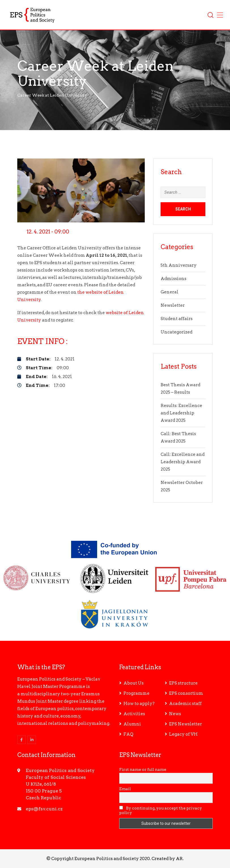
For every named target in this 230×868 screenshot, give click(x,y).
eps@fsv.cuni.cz (44, 809)
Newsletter (173, 305)
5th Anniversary (179, 265)
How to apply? (139, 704)
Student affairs (177, 319)
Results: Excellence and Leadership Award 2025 (181, 413)
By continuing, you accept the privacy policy (161, 810)
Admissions (173, 279)
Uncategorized (176, 332)
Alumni (132, 724)
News (175, 714)
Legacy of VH (183, 734)
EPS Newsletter (186, 724)
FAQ (128, 734)
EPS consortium (186, 693)
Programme (137, 693)
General (170, 292)
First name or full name (143, 769)
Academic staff (185, 704)
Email (125, 789)
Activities (134, 714)
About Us (134, 683)
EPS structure (183, 683)
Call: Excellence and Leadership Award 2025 (183, 462)
